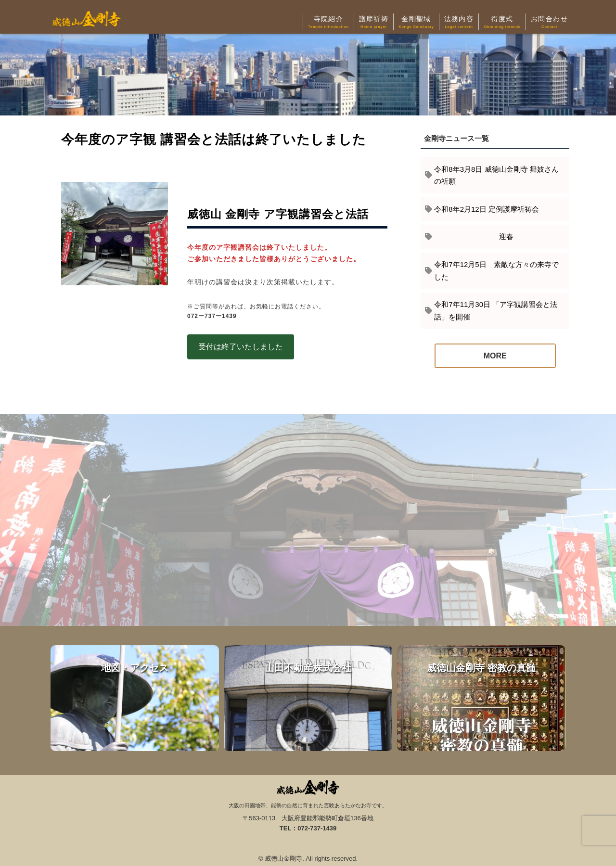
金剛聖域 (416, 23)
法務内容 (459, 23)
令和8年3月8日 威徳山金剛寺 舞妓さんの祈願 (496, 175)
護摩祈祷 (374, 23)
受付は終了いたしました (241, 347)
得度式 (502, 23)
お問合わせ (549, 23)
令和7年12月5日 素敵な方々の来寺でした (496, 271)
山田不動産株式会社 (308, 698)
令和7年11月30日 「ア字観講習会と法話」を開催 (496, 311)
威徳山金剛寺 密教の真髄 (481, 698)
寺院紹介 (328, 23)
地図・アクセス (135, 698)
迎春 (474, 236)
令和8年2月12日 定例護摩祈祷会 (487, 209)
